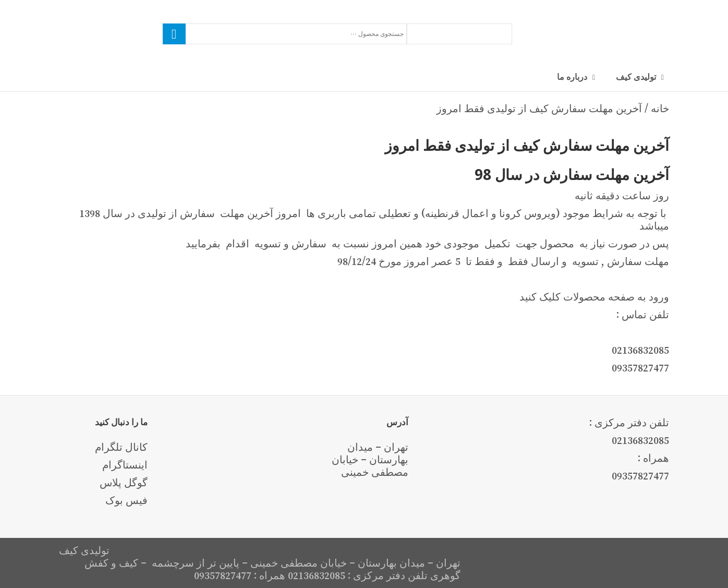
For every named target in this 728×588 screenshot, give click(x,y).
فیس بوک (126, 500)
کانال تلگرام (121, 447)
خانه (660, 109)
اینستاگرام (125, 465)
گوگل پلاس (124, 483)
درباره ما (572, 77)
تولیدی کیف (636, 77)
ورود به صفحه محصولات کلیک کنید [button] (594, 297)
